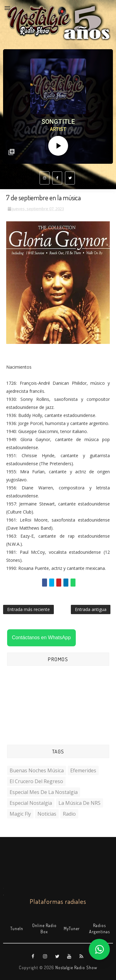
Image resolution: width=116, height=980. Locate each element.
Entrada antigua (91, 609)
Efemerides (83, 770)
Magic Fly (20, 814)
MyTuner (72, 928)
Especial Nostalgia (31, 803)
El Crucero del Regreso (36, 781)
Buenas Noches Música (37, 770)
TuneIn (17, 928)
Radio (69, 814)
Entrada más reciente (28, 609)
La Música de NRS (79, 803)
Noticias (47, 814)
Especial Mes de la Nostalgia (44, 792)
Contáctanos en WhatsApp (41, 637)
